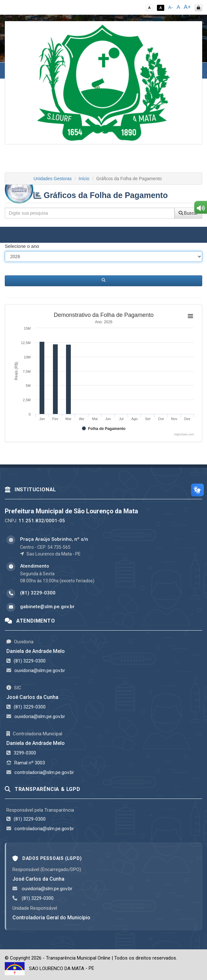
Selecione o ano (22, 246)
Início (84, 179)
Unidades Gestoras (53, 179)
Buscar (188, 213)
